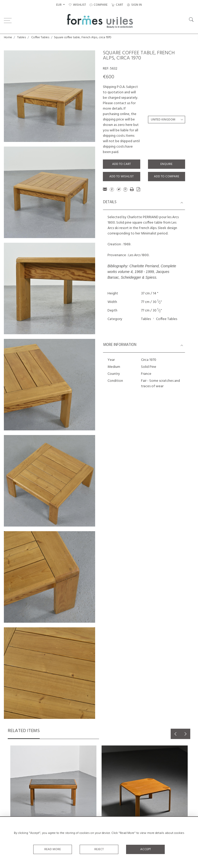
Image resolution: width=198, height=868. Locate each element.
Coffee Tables (40, 37)
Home (8, 37)
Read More (53, 849)
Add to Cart (121, 164)
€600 (109, 77)
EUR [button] (59, 5)
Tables (22, 37)
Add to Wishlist (121, 177)
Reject (99, 849)
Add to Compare (167, 177)
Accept (146, 849)
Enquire (166, 164)
